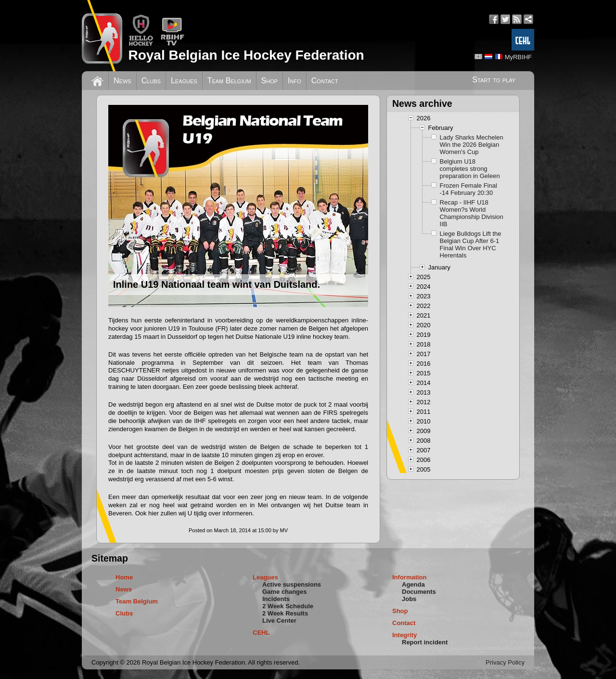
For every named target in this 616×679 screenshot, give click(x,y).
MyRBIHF (518, 57)
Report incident (425, 642)
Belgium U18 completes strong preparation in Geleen (470, 169)
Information (410, 577)
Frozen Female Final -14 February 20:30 (468, 189)
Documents (419, 592)
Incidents (276, 599)
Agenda (413, 584)
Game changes (285, 592)
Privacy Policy (505, 662)
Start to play (494, 80)
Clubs (151, 81)
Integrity (404, 635)
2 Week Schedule (288, 606)
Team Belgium (229, 81)
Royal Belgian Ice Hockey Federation (246, 55)
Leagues (184, 81)
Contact (325, 81)
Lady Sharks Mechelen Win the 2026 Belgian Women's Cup (472, 145)
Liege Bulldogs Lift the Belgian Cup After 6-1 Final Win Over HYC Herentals (471, 244)
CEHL (261, 633)
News (122, 81)
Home (124, 577)
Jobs (409, 599)
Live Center (279, 621)
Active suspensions (292, 584)
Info (295, 81)
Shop (270, 81)
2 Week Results (285, 613)
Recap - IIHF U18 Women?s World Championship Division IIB (472, 213)
